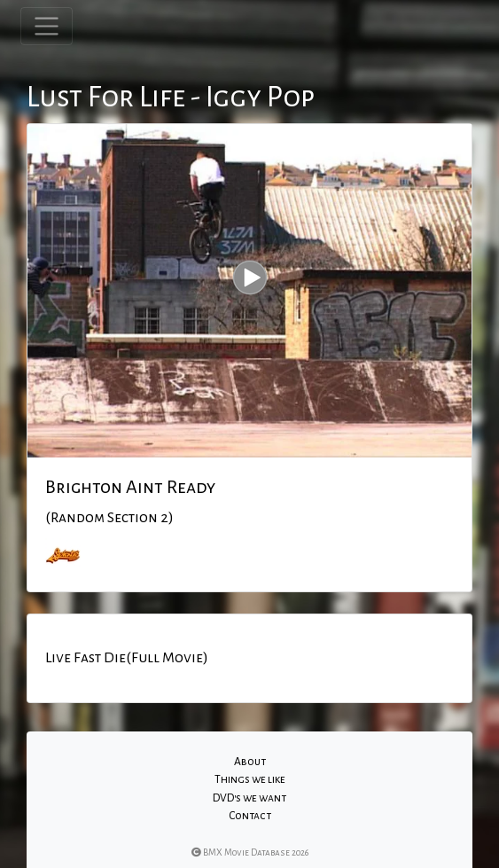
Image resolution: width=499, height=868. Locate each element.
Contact (250, 816)
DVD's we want (250, 798)
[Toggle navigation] (47, 26)
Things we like (250, 779)
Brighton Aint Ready (130, 487)
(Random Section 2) (109, 518)
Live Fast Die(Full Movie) (127, 658)
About (250, 762)
